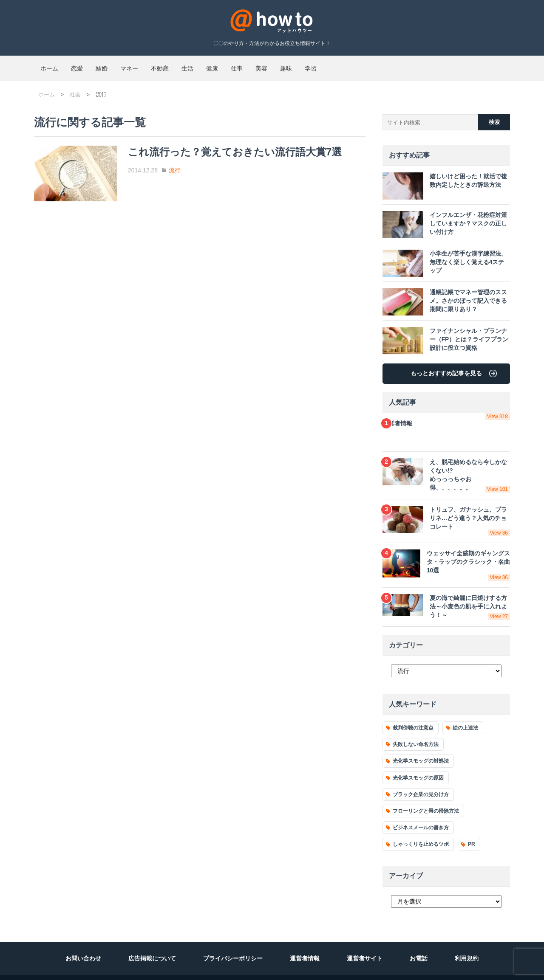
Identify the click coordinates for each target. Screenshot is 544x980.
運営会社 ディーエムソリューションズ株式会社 (101, 971)
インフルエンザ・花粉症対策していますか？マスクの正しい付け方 (443, 216)
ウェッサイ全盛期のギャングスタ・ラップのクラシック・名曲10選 (446, 553)
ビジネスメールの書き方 (421, 814)
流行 (195, 163)
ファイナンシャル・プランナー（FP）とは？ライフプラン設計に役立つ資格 (444, 332)
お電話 (419, 945)
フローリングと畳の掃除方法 (426, 797)
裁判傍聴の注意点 (413, 714)
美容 (370, 65)
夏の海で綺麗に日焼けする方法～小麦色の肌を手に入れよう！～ (446, 593)
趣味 (407, 65)
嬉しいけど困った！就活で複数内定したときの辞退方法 (443, 177)
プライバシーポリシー (233, 945)
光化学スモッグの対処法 (421, 748)
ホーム (56, 65)
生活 (258, 65)
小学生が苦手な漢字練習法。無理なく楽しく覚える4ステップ (445, 255)
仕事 (332, 65)
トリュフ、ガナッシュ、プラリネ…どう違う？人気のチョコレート (446, 512)
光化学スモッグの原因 (418, 764)
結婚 (133, 65)
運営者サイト (365, 945)
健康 (295, 65)
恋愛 (96, 65)
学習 (445, 65)
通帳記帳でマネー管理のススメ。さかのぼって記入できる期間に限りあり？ (443, 293)
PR (472, 831)
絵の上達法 (465, 714)
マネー (174, 65)
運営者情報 (446, 412)
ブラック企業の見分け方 (421, 781)
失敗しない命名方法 (416, 731)
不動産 (217, 65)
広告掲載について (152, 945)
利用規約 (467, 945)
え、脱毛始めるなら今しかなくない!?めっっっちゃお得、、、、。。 (446, 468)
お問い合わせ (83, 945)
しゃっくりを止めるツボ (421, 831)
